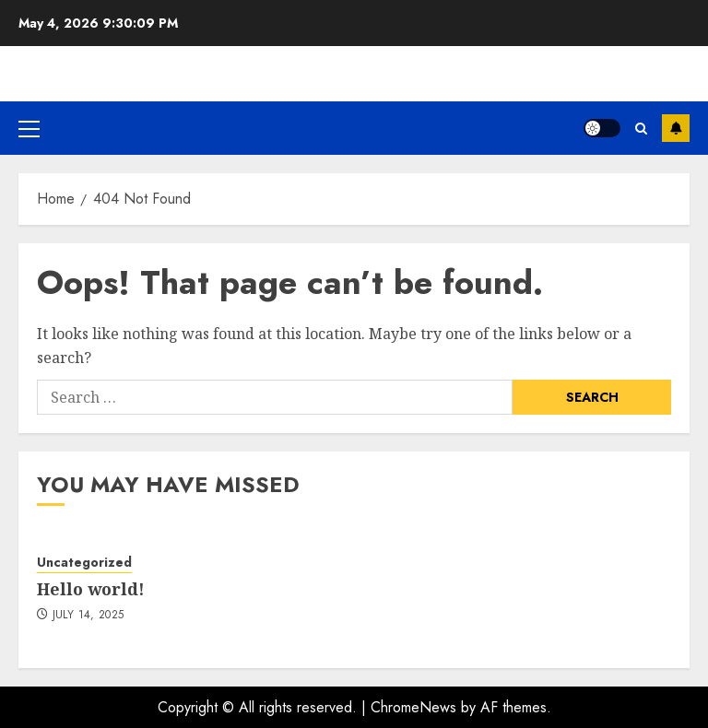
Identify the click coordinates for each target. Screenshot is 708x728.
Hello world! (91, 589)
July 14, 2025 (88, 616)
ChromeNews (413, 707)
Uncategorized (84, 563)
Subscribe (676, 128)
